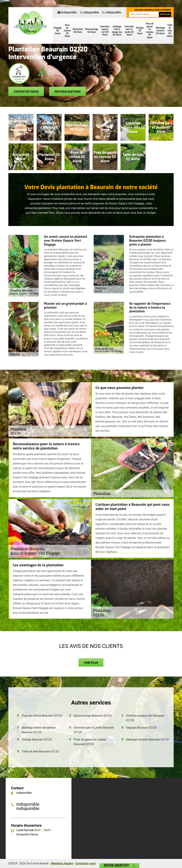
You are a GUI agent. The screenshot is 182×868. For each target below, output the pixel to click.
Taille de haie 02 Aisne (170, 31)
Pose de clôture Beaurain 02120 (42, 716)
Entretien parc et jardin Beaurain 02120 (94, 730)
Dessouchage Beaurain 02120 (93, 716)
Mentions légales (62, 863)
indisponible (67, 12)
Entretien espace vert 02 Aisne (105, 31)
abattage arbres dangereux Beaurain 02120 (39, 730)
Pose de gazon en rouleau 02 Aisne (150, 31)
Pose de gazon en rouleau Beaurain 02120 (90, 742)
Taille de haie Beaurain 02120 (40, 751)
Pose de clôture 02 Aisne (67, 31)
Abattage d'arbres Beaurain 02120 (147, 740)
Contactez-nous (26, 92)
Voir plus (91, 663)
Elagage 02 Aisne (58, 31)
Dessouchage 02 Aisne (92, 31)
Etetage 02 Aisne (140, 31)
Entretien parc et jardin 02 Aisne (129, 31)
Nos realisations (68, 92)
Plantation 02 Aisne (78, 31)
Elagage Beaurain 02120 (141, 728)
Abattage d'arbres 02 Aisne (160, 31)
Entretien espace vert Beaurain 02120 (145, 718)
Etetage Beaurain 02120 (37, 740)
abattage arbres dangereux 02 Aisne (117, 31)
